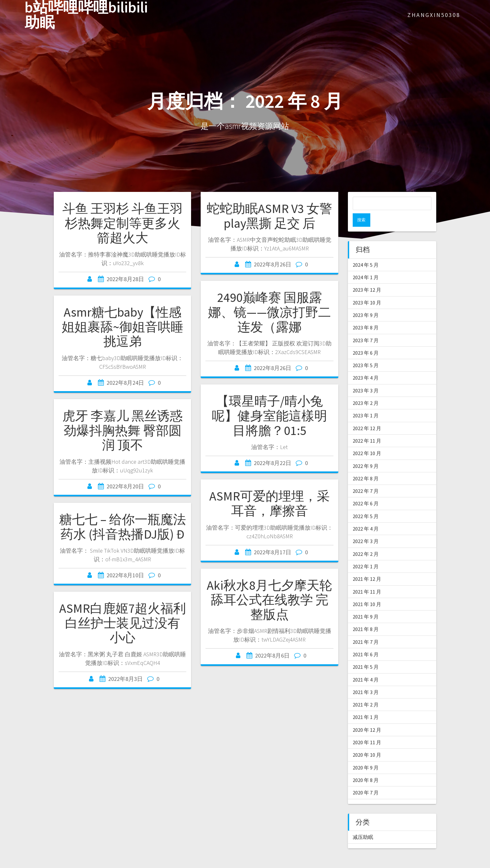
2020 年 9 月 (366, 754)
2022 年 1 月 (366, 553)
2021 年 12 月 (367, 565)
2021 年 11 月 (367, 578)
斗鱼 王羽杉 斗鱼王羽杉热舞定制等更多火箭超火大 (123, 223)
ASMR (7, 864)
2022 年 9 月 (366, 453)
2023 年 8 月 (366, 314)
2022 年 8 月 (366, 465)
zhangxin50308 (434, 15)
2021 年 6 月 (366, 641)
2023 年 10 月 (367, 289)
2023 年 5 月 (366, 352)
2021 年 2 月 (366, 691)
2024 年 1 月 (366, 264)
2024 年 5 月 (366, 251)
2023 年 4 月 (366, 364)
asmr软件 (94, 864)
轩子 (161, 864)
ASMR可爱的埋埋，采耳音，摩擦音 (269, 503)
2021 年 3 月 (366, 679)
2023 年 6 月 (366, 339)
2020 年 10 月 (367, 741)
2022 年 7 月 (366, 477)
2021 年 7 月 (366, 628)
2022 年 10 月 (367, 440)
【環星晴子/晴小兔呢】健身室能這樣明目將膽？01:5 (269, 416)
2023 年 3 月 (366, 377)
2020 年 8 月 (366, 767)
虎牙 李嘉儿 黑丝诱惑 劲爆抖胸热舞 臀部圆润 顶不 (123, 430)
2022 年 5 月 (366, 503)
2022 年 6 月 (366, 490)
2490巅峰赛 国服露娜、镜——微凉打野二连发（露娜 (269, 312)
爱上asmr (119, 864)
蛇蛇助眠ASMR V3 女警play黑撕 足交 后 (269, 216)
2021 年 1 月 (366, 704)
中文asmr (69, 864)
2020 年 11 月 (367, 729)
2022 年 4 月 (366, 515)
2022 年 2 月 (366, 541)
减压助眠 (363, 824)
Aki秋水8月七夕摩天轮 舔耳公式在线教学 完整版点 (269, 600)
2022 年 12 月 (367, 415)
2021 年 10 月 (367, 591)
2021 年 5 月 (366, 653)
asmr (37, 864)
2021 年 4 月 (366, 666)
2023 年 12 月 (367, 276)
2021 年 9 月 (366, 603)
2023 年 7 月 (366, 327)
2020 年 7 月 (366, 779)
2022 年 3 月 (366, 528)
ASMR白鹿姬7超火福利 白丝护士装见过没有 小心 (123, 623)
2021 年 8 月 (366, 616)
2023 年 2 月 (366, 390)
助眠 (137, 864)
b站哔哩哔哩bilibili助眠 (86, 15)
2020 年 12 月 (367, 716)
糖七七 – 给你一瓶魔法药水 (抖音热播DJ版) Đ (123, 527)
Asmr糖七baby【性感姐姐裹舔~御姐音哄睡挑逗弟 (123, 327)
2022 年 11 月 (367, 427)
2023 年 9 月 (366, 302)
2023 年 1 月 (366, 402)
